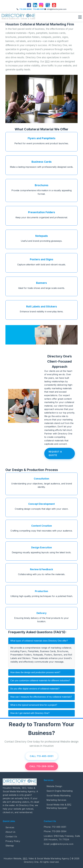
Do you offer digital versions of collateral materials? (35, 689)
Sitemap (10, 846)
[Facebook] (29, 5)
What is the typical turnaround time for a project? (34, 705)
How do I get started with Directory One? (30, 713)
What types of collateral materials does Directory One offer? (39, 641)
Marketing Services (56, 800)
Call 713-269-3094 (42, 766)
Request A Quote (55, 453)
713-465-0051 (59, 827)
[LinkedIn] (35, 5)
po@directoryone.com (62, 844)
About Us (10, 832)
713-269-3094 (59, 831)
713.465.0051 (39, 9)
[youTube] (54, 5)
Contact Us (11, 836)
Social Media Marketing (58, 795)
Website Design (54, 786)
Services (10, 827)
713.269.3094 (25, 9)
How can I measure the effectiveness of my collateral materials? (41, 697)
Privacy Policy (13, 841)
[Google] (48, 5)
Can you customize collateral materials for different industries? (40, 681)
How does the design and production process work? (35, 672)
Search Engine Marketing (59, 791)
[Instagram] (41, 5)
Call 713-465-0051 (42, 756)
